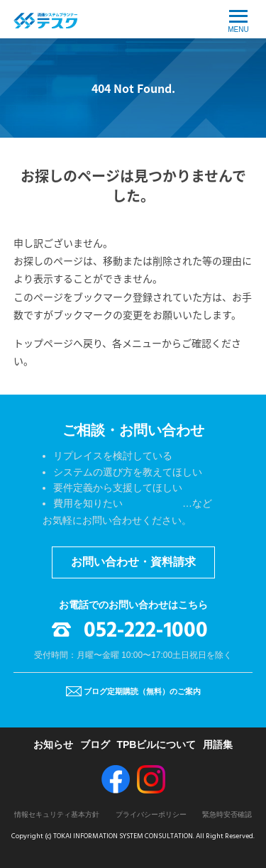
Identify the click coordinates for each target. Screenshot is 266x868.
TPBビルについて (156, 745)
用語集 (218, 745)
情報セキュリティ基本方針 (57, 814)
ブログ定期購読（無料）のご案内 (142, 691)
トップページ (43, 343)
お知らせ (53, 745)
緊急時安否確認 (227, 814)
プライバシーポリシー (151, 814)
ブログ (95, 745)
